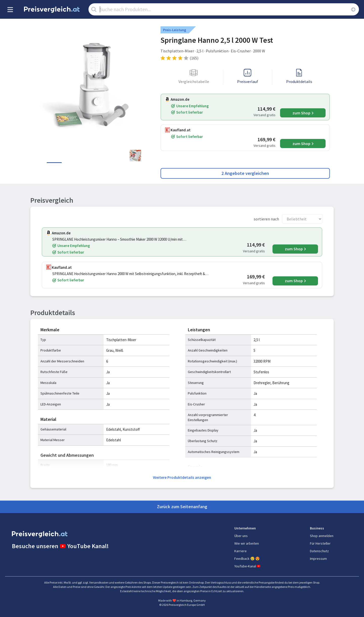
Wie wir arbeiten (247, 543)
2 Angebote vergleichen (245, 173)
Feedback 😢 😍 (247, 559)
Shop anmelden (322, 536)
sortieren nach (266, 219)
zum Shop (301, 113)
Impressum (318, 559)
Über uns (241, 536)
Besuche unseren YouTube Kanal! (60, 546)
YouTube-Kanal (248, 566)
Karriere (241, 551)
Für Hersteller (320, 543)
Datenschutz (319, 551)
